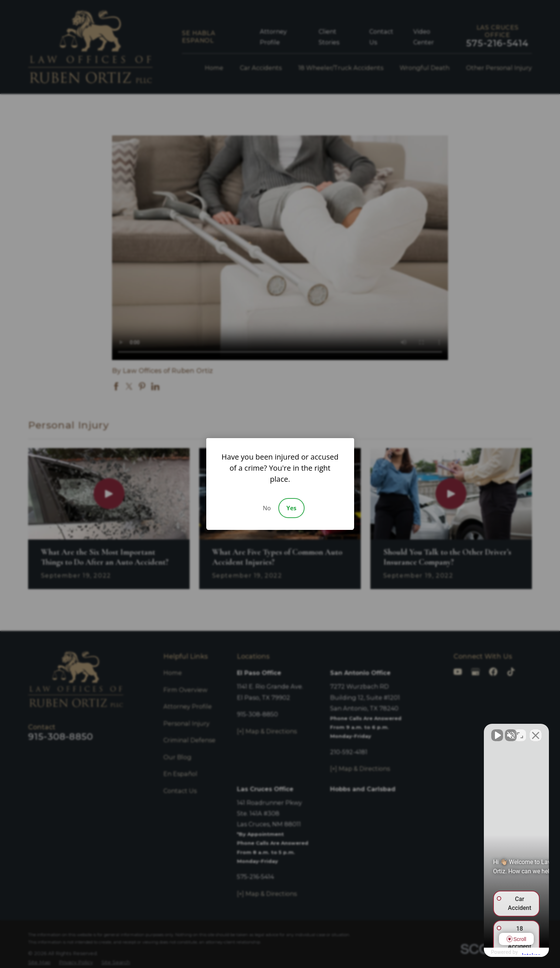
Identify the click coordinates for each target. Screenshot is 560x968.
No (267, 508)
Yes (291, 508)
